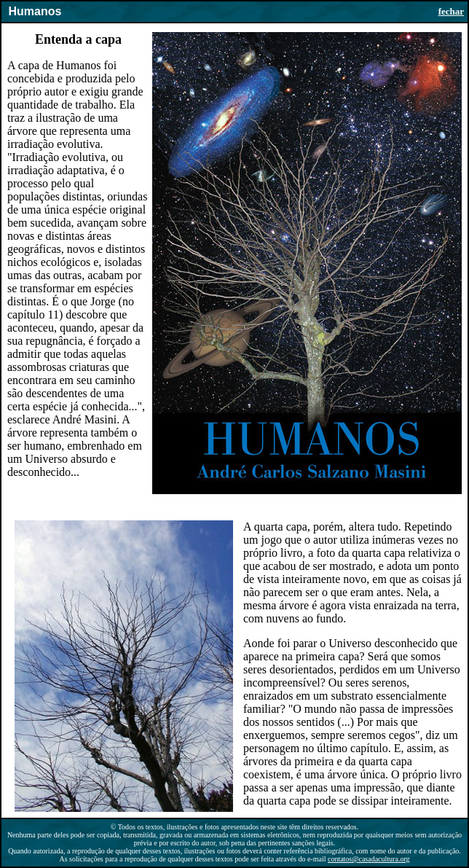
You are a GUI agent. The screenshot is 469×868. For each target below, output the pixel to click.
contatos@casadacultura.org (369, 859)
